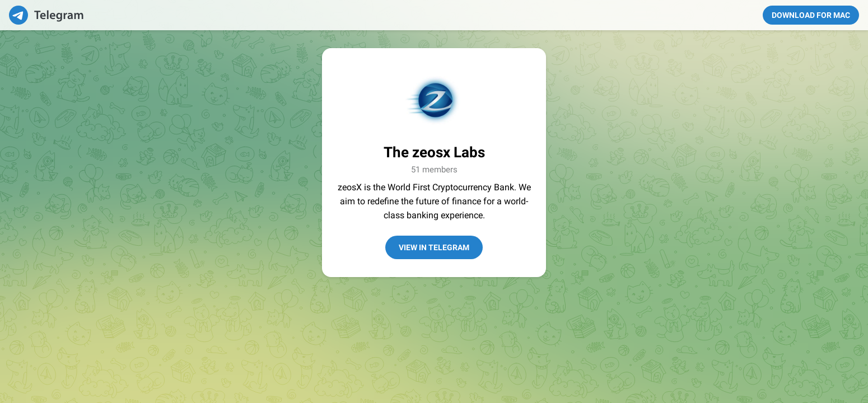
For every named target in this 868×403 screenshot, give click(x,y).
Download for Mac (811, 15)
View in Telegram (434, 247)
